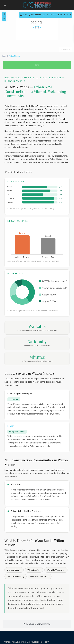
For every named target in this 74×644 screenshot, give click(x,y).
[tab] (37, 65)
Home (4, 56)
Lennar (11, 426)
